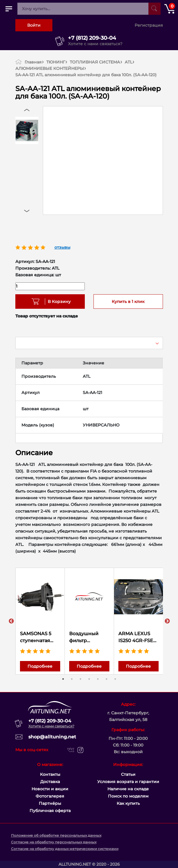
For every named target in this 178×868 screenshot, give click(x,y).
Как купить (128, 803)
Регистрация (149, 25)
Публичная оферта (50, 811)
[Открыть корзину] (169, 9)
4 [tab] (89, 679)
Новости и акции (50, 789)
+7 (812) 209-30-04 (92, 38)
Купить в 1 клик (128, 302)
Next (167, 621)
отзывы (62, 247)
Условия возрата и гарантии (128, 782)
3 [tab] (80, 679)
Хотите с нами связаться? (95, 44)
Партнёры (50, 803)
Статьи (128, 774)
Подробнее (40, 666)
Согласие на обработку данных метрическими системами (65, 849)
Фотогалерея (50, 796)
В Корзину (57, 302)
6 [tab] (107, 679)
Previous (11, 621)
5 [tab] (98, 679)
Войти (34, 25)
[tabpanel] (40, 621)
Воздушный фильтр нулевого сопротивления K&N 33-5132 (88, 638)
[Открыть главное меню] (9, 9)
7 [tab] (115, 679)
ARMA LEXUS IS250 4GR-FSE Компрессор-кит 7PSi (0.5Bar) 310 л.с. (138, 638)
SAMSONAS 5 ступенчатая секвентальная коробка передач (38, 638)
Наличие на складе (128, 789)
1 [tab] (63, 679)
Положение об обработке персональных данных (56, 835)
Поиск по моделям (128, 796)
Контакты (50, 774)
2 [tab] (72, 679)
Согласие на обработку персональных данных (54, 842)
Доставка (50, 782)
